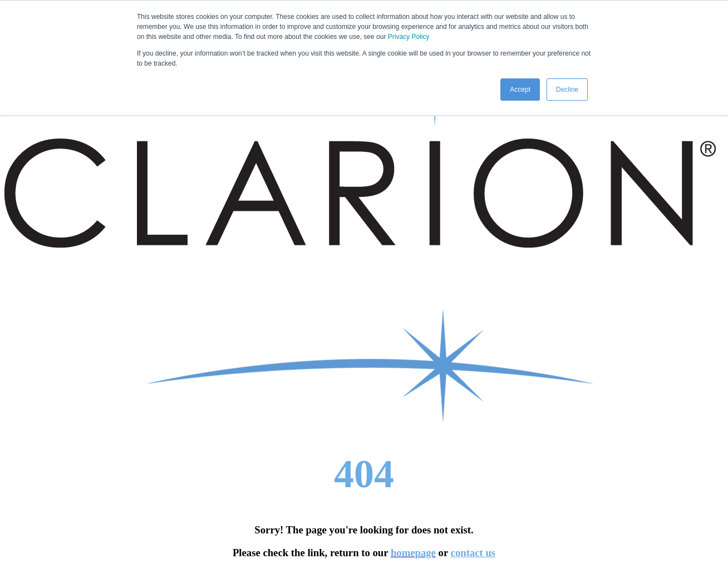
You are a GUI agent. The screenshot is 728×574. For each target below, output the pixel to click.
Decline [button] (567, 90)
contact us (473, 553)
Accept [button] (520, 90)
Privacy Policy (409, 37)
